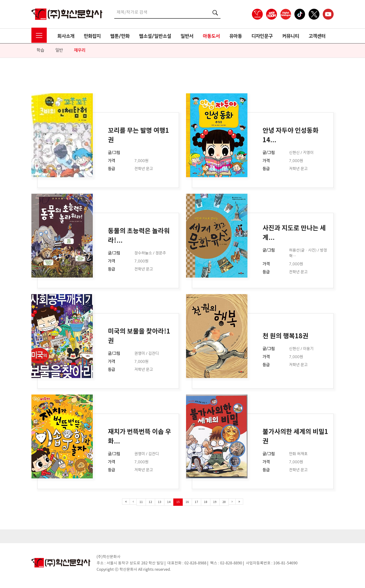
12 (150, 502)
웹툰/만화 (120, 36)
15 (178, 502)
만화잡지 (92, 36)
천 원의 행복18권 (285, 336)
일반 (59, 50)
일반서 (187, 36)
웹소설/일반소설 (155, 36)
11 (141, 502)
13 (160, 502)
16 (187, 502)
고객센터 (317, 36)
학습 (40, 50)
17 (196, 502)
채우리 (80, 50)
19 (215, 502)
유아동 (236, 36)
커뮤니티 (291, 36)
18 (206, 502)
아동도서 (211, 36)
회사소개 (66, 36)
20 (224, 502)
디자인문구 (262, 36)
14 (169, 502)
